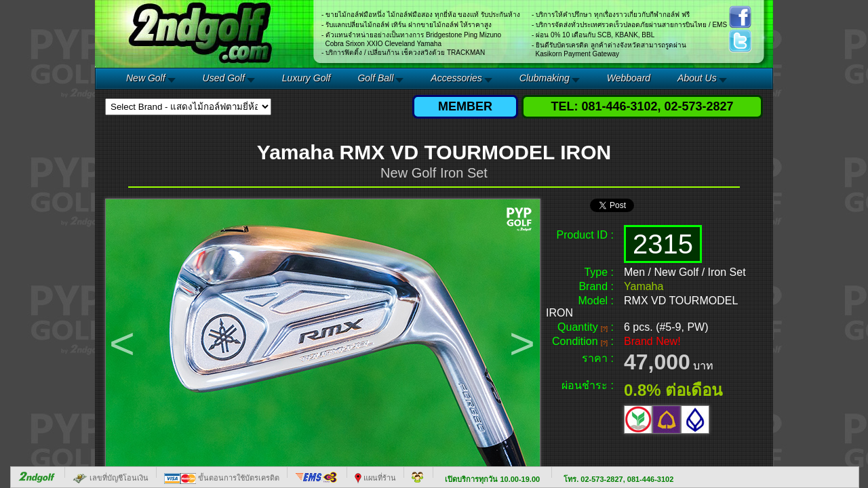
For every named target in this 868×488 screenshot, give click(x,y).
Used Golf (224, 78)
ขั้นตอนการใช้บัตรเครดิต (222, 478)
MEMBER (465, 106)
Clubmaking (545, 78)
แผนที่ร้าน (375, 478)
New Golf (146, 78)
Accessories (456, 78)
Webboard (629, 78)
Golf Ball (375, 78)
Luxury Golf (307, 78)
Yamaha (644, 286)
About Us (697, 78)
